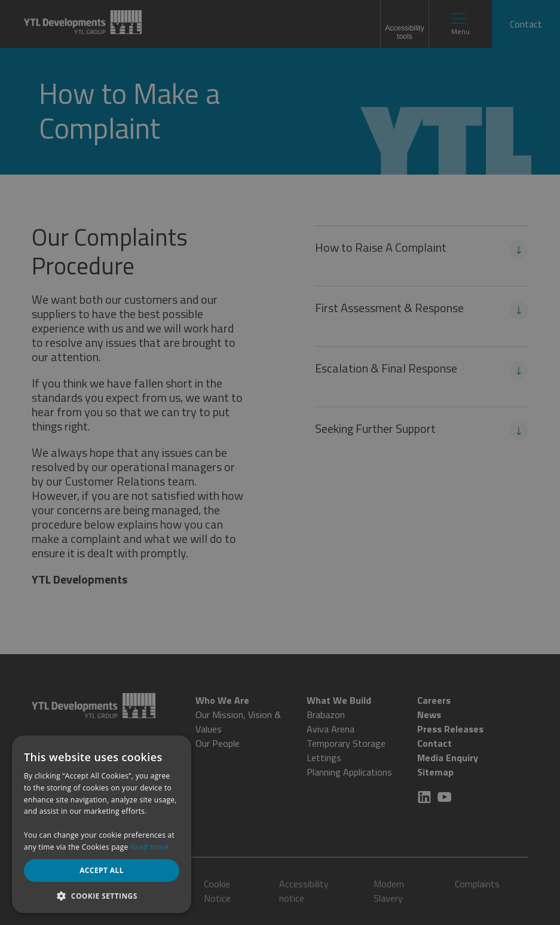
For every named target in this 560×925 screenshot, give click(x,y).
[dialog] (280, 462)
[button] (102, 895)
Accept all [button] (102, 870)
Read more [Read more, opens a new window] (149, 847)
